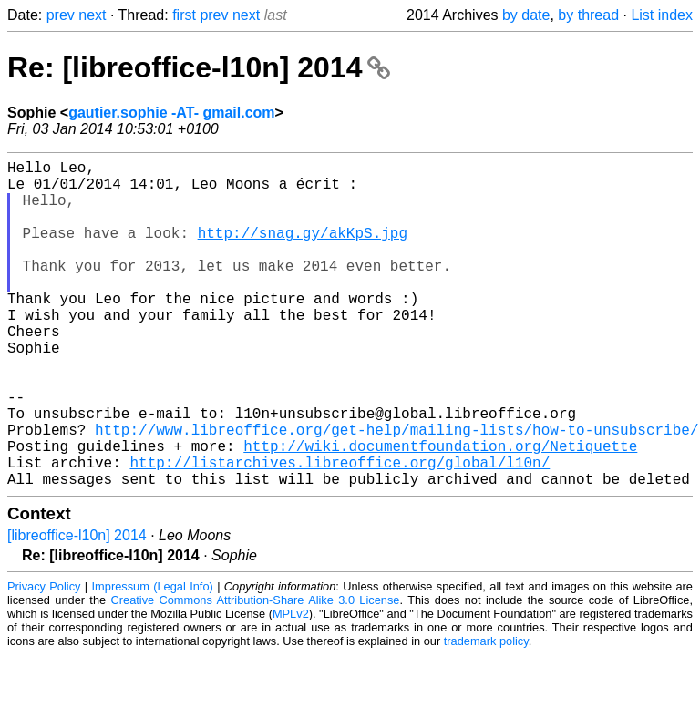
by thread (588, 15)
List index (662, 15)
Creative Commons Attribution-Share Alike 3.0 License (256, 673)
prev (61, 15)
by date (526, 15)
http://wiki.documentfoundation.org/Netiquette (440, 511)
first (184, 15)
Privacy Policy (44, 659)
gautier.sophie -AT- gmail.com (171, 113)
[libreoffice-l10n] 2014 (77, 608)
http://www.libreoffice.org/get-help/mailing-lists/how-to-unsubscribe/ (396, 491)
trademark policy (486, 714)
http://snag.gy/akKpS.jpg (303, 251)
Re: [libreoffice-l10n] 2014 (199, 67)
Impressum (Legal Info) (153, 659)
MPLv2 (291, 687)
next (92, 15)
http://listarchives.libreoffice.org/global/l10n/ (340, 531)
